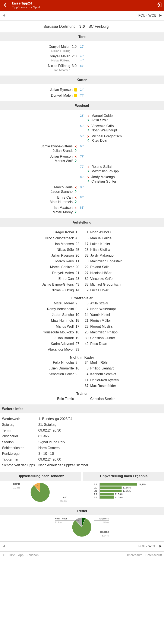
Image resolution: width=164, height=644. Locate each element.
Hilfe (12, 555)
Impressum (135, 555)
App (21, 555)
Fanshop (33, 555)
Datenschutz (154, 555)
